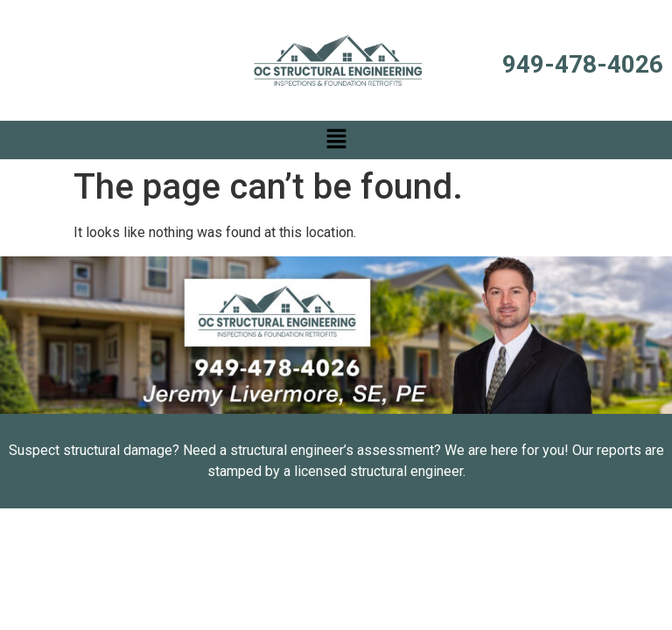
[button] (336, 140)
